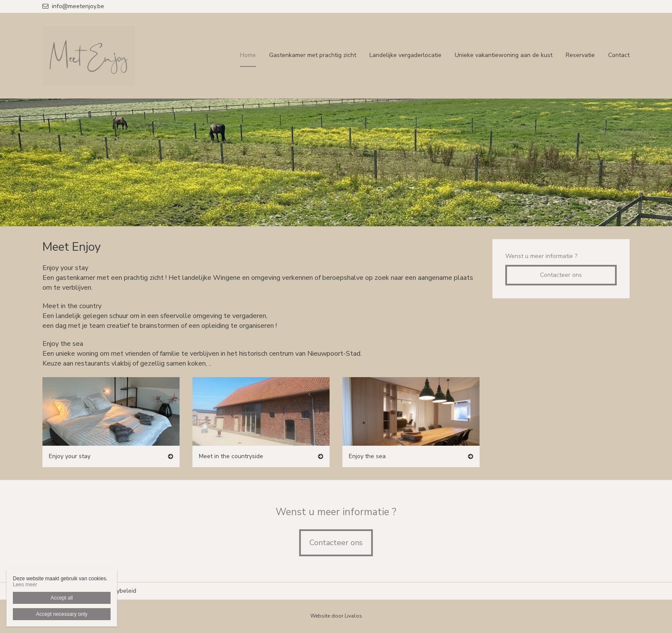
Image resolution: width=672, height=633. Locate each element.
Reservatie (580, 55)
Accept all (62, 598)
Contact (619, 55)
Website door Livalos (336, 616)
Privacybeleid (118, 591)
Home (248, 55)
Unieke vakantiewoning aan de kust (504, 55)
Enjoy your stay (70, 456)
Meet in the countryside (231, 456)
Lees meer (25, 585)
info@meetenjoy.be (73, 6)
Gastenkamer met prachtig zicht (313, 55)
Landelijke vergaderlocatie (405, 55)
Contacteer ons (561, 275)
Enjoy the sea (367, 456)
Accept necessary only (62, 614)
